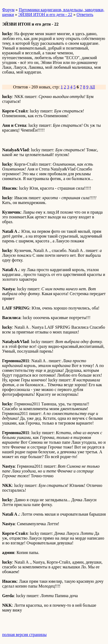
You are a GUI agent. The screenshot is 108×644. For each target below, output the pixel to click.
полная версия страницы (24, 635)
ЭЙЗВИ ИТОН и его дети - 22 (45, 15)
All (92, 87)
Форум (8, 10)
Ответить (85, 15)
